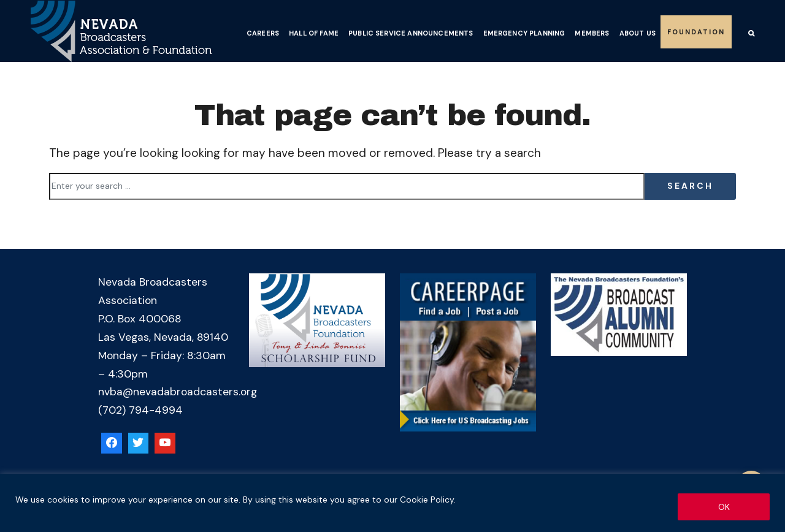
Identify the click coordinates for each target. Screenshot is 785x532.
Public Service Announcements (411, 33)
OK (724, 507)
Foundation (696, 32)
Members (592, 33)
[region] (392, 503)
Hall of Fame (314, 33)
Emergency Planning (524, 33)
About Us (638, 33)
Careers (263, 33)
